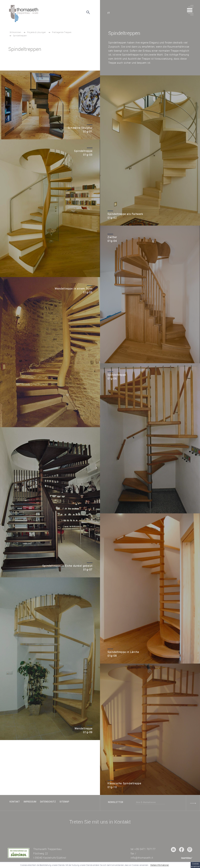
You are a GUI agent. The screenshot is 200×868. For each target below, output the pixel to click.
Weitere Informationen (160, 865)
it (109, 13)
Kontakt (15, 802)
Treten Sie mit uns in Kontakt (100, 822)
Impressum (30, 802)
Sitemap (64, 802)
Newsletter (116, 802)
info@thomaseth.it (142, 858)
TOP (12, 787)
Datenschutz (48, 802)
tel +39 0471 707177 (143, 849)
